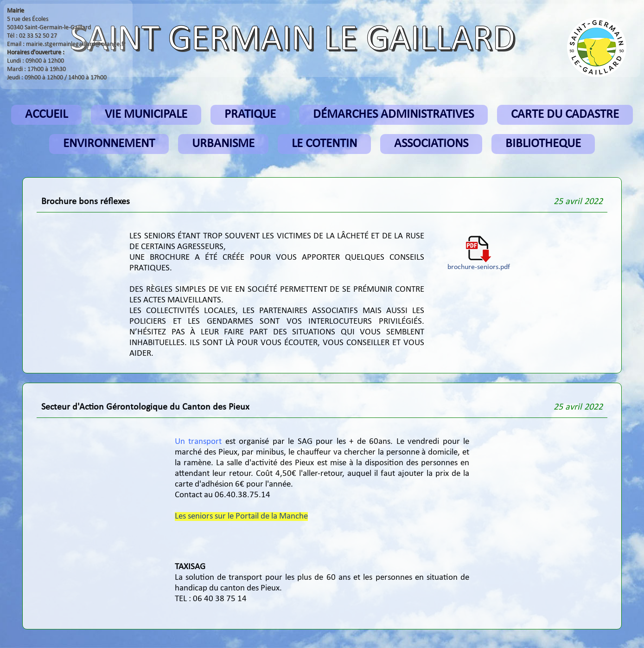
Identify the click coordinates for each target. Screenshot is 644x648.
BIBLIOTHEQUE (543, 144)
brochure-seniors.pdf (479, 264)
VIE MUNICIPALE (146, 115)
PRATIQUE (250, 115)
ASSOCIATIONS (431, 144)
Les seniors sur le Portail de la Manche (241, 516)
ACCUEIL (46, 115)
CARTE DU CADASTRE (565, 115)
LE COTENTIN (324, 144)
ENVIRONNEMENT (109, 144)
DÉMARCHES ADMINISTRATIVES (393, 115)
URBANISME (223, 144)
